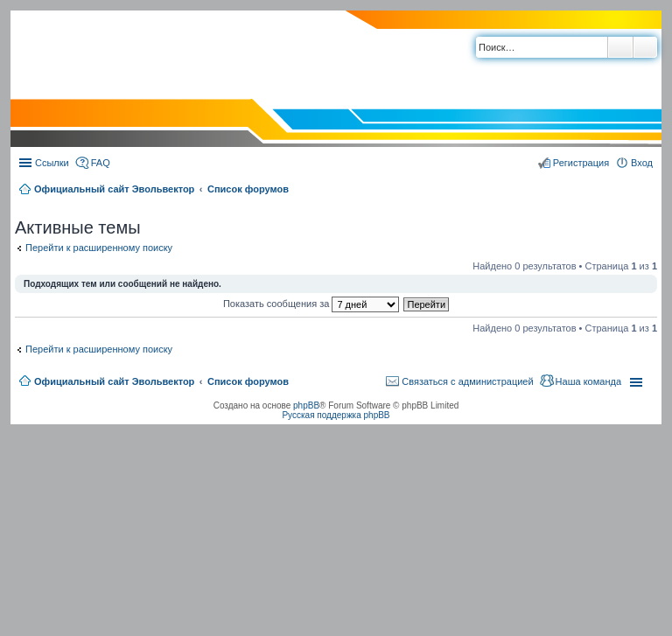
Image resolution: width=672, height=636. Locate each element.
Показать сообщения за (311, 304)
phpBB (306, 405)
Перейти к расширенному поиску (99, 248)
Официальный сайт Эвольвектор (114, 189)
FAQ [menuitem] (101, 163)
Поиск (620, 47)
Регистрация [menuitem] (581, 163)
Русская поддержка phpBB (336, 415)
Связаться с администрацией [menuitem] (467, 381)
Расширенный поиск (645, 47)
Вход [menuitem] (642, 163)
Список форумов (248, 189)
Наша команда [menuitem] (588, 381)
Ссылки (52, 163)
